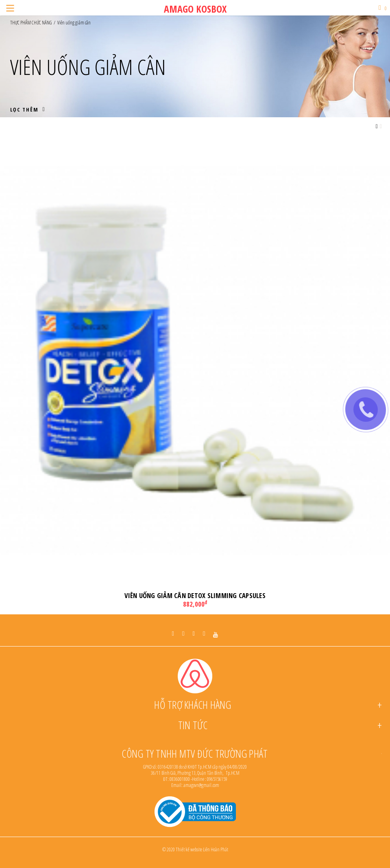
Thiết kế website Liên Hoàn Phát (202, 849)
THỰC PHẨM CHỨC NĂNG (31, 23)
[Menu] (10, 8)
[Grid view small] (381, 126)
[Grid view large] (377, 126)
